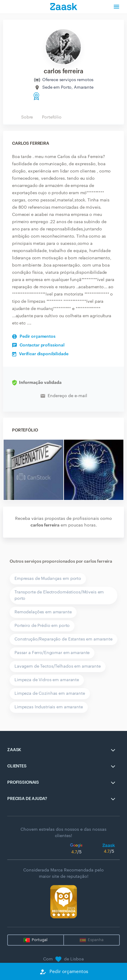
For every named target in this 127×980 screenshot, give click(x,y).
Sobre (27, 117)
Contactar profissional (38, 345)
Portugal (40, 940)
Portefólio (52, 117)
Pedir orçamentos (34, 337)
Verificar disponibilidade (40, 354)
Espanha (96, 940)
